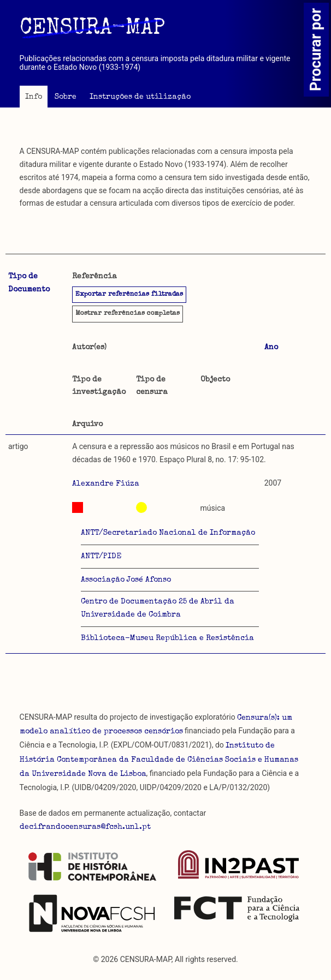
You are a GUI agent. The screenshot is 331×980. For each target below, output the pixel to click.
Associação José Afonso (126, 580)
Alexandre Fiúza (106, 484)
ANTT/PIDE (101, 557)
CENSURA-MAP (92, 29)
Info (34, 97)
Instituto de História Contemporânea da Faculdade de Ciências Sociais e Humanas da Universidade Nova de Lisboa (159, 760)
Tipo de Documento (29, 283)
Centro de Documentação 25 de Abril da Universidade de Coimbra (158, 608)
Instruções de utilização (140, 97)
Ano (271, 348)
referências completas (128, 314)
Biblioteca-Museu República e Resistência (167, 638)
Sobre (66, 97)
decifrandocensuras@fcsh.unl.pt (85, 827)
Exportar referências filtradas (129, 295)
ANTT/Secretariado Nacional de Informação (168, 533)
